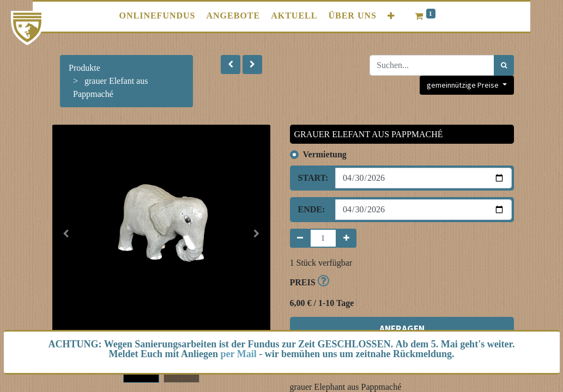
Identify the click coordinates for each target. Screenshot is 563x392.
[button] (231, 65)
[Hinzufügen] (346, 238)
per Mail (239, 354)
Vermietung (325, 154)
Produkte (84, 68)
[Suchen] (504, 65)
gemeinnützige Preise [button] (464, 85)
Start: (313, 178)
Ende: (312, 209)
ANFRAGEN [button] (402, 307)
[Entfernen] (300, 238)
